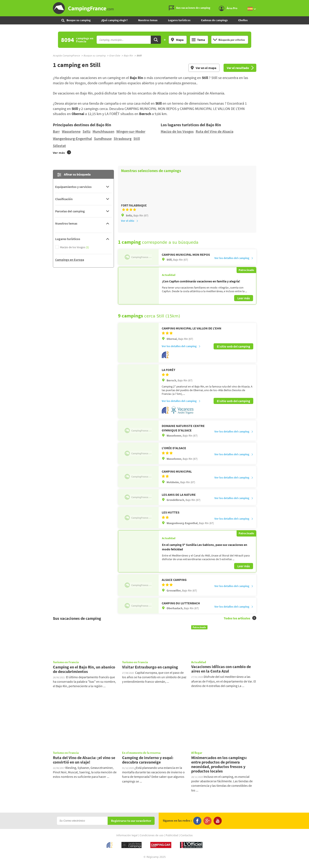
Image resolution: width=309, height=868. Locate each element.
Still (137, 139)
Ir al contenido (307, 3)
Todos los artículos (240, 623)
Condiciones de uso (152, 840)
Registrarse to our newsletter (131, 826)
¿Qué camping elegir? (114, 20)
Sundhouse (103, 139)
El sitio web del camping (233, 351)
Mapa (177, 40)
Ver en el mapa (203, 68)
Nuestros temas (148, 20)
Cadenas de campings (214, 20)
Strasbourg (123, 139)
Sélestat (59, 146)
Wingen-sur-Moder (131, 131)
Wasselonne (71, 131)
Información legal (127, 840)
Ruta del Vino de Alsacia (215, 131)
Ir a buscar (308, 3)
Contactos (187, 840)
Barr (56, 131)
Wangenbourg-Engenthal (72, 139)
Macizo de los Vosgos (177, 131)
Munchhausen (103, 131)
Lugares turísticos (179, 20)
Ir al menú (305, 3)
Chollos (243, 20)
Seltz (87, 131)
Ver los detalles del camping (234, 263)
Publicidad (172, 840)
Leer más (244, 304)
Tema (198, 40)
